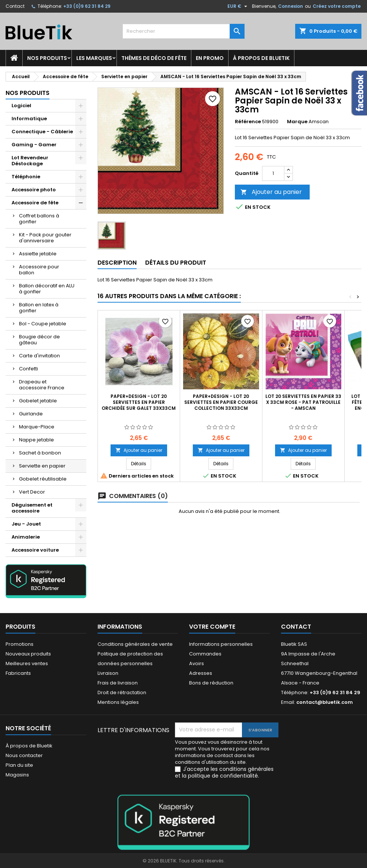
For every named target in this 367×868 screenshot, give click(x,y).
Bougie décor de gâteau (39, 340)
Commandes (205, 654)
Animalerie (26, 537)
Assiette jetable (38, 254)
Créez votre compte (337, 6)
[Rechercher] (184, 31)
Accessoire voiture (35, 550)
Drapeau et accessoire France (42, 385)
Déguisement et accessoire (32, 508)
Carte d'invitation (39, 356)
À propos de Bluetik (261, 58)
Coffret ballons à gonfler (39, 219)
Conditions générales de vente (135, 644)
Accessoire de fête (35, 203)
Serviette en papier (42, 466)
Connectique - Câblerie (42, 132)
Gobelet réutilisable (43, 479)
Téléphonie (26, 177)
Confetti (28, 369)
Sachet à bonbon (40, 453)
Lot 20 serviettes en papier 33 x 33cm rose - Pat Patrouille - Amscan (303, 402)
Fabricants (18, 673)
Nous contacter (24, 755)
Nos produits (47, 58)
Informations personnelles (221, 644)
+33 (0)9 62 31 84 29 (87, 6)
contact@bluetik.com (325, 702)
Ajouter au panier (271, 192)
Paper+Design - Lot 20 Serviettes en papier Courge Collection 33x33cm (221, 402)
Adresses (201, 673)
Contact (15, 6)
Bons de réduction (211, 683)
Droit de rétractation (122, 693)
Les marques (94, 58)
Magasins (17, 775)
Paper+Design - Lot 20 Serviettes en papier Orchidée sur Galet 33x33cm (139, 402)
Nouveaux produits (28, 654)
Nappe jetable (36, 440)
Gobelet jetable (38, 401)
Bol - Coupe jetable (43, 324)
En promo (210, 58)
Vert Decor (32, 492)
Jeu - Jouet (26, 524)
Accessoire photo (34, 190)
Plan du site (19, 765)
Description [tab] (117, 263)
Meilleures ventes (27, 663)
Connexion (291, 6)
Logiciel (21, 106)
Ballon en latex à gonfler (39, 308)
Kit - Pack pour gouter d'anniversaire (45, 238)
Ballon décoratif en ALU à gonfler (47, 289)
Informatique (29, 119)
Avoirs (197, 663)
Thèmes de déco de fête (154, 58)
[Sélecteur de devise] (238, 6)
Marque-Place (37, 427)
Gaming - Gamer (34, 145)
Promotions (20, 644)
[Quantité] (273, 173)
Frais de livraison (118, 683)
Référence (248, 122)
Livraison (108, 673)
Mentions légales (118, 702)
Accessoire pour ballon (39, 270)
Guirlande (31, 414)
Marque (297, 122)
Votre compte (212, 627)
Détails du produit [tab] (176, 263)
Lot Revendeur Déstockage (30, 161)
